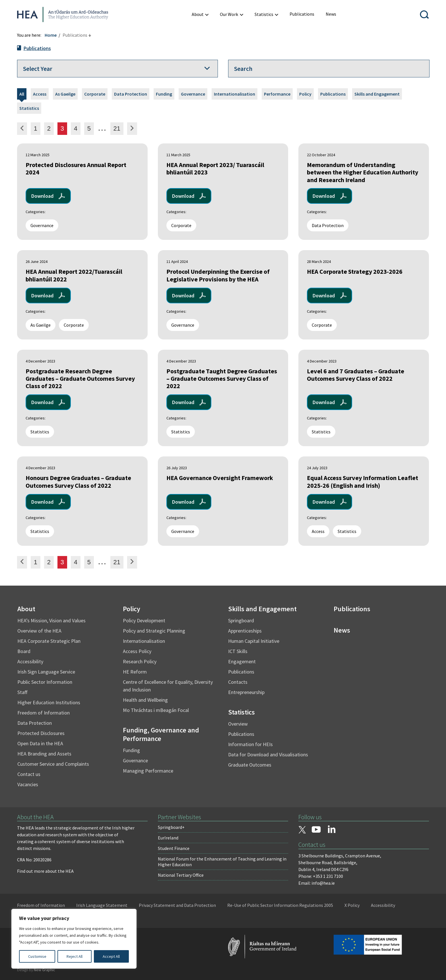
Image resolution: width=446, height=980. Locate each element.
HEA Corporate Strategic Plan (49, 641)
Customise (37, 956)
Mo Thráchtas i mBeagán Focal (156, 710)
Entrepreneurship (246, 692)
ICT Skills (238, 651)
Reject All (75, 956)
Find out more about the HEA (45, 871)
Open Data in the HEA (40, 743)
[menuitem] (302, 14)
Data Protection (131, 94)
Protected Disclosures (41, 733)
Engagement (242, 661)
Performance (277, 94)
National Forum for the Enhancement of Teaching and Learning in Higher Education (222, 862)
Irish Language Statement (102, 905)
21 (118, 128)
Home (51, 35)
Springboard (241, 620)
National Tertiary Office (181, 875)
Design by (36, 970)
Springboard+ (171, 827)
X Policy (352, 905)
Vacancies (28, 784)
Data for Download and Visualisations (268, 754)
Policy (305, 94)
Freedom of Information (44, 713)
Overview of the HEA (39, 631)
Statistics (29, 108)
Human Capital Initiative (254, 641)
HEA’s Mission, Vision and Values (51, 620)
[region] (74, 939)
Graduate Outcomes (250, 765)
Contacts (238, 682)
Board (24, 651)
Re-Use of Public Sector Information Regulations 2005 (280, 905)
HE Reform (135, 672)
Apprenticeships (245, 631)
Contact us (29, 774)
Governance (193, 94)
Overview (238, 724)
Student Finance (174, 848)
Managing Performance (148, 771)
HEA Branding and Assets (44, 754)
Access (40, 94)
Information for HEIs (250, 744)
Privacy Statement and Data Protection (177, 905)
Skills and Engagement (377, 94)
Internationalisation (235, 94)
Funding (164, 94)
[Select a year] (117, 69)
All (22, 94)
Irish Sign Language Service (46, 672)
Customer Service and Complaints (53, 764)
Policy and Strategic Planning (154, 631)
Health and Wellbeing (145, 700)
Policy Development (144, 620)
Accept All (111, 956)
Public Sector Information (45, 682)
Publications (37, 48)
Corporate (95, 94)
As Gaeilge (65, 94)
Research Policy (140, 661)
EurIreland (168, 838)
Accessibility (30, 661)
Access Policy (137, 651)
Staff (22, 692)
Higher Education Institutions (49, 702)
